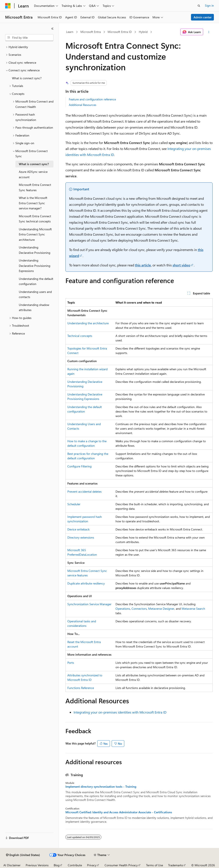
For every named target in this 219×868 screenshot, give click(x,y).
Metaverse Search (193, 609)
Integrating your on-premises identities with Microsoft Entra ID (120, 712)
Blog (57, 865)
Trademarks (176, 865)
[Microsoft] (8, 6)
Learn (70, 32)
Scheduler (74, 504)
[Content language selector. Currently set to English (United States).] (23, 855)
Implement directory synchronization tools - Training (101, 787)
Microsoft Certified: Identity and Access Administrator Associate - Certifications (119, 812)
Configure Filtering (79, 466)
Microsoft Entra (91, 32)
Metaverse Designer (161, 609)
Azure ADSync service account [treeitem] (33, 174)
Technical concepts (80, 336)
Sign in (209, 5)
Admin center (203, 17)
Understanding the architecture (88, 323)
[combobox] (29, 38)
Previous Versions (37, 865)
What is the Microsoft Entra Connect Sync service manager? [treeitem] (33, 203)
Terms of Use (155, 865)
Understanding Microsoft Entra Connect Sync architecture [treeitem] (35, 234)
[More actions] (209, 32)
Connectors (139, 609)
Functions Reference (81, 688)
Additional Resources (83, 105)
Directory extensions (81, 537)
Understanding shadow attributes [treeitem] (34, 307)
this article (143, 265)
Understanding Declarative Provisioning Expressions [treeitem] (35, 266)
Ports (71, 663)
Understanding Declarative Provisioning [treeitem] (35, 250)
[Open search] (199, 6)
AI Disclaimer (12, 865)
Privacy (92, 865)
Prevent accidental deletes (84, 491)
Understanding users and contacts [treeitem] (35, 294)
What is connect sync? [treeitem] (27, 78)
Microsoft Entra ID (120, 32)
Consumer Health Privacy (121, 865)
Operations (123, 609)
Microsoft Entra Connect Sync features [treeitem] (35, 187)
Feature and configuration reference (92, 99)
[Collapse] (52, 29)
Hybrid (143, 32)
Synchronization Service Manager (89, 604)
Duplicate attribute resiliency (86, 583)
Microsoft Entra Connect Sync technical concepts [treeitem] (35, 219)
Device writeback (78, 529)
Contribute (75, 865)
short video (181, 265)
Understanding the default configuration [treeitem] (36, 281)
